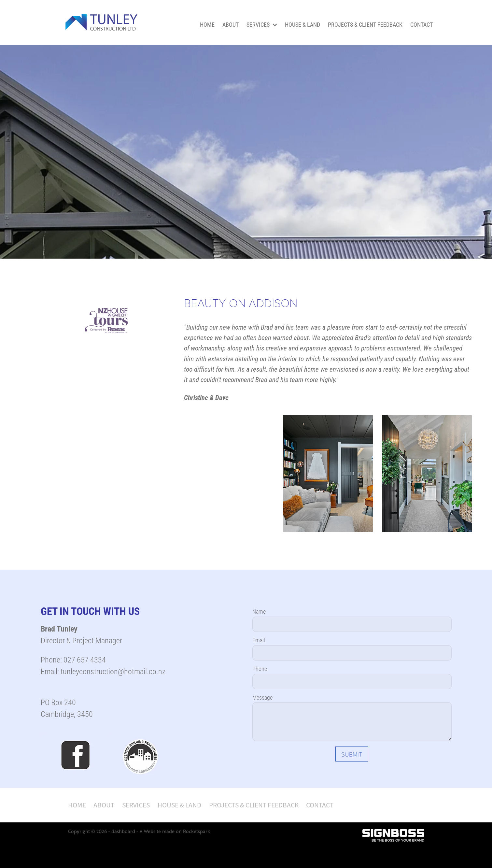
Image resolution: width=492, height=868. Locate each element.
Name (259, 612)
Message (262, 698)
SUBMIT (352, 754)
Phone (260, 669)
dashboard (123, 831)
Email (259, 640)
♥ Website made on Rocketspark (175, 831)
